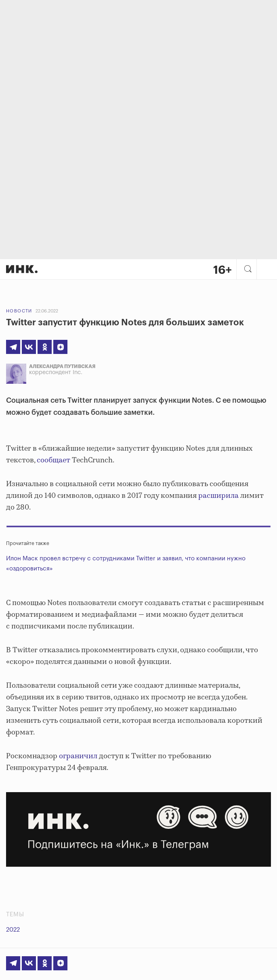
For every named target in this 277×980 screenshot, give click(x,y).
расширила (218, 496)
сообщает (53, 460)
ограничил (78, 756)
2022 (13, 930)
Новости (19, 311)
